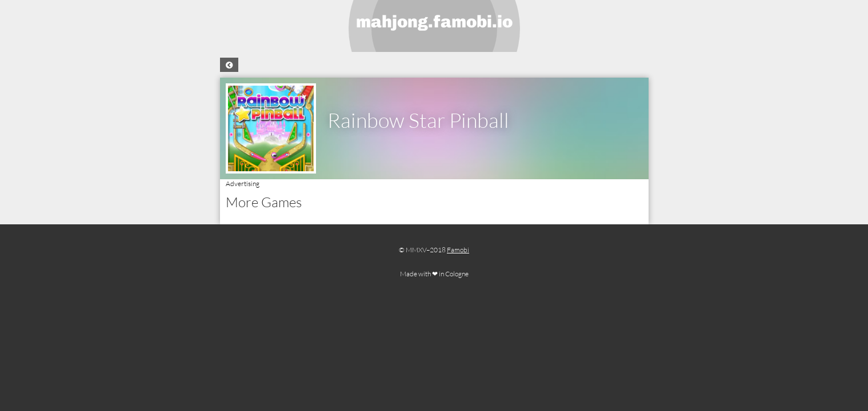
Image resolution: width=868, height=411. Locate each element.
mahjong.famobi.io (434, 22)
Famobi (458, 250)
